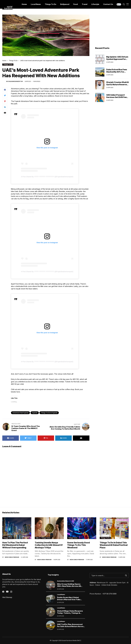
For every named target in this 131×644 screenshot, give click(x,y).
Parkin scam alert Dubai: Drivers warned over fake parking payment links (69, 599)
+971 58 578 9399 (109, 594)
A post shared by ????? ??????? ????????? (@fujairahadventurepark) (47, 177)
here (18, 392)
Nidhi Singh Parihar (12, 557)
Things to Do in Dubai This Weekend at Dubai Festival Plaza (114, 545)
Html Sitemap (7, 597)
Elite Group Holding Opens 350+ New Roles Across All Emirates (69, 586)
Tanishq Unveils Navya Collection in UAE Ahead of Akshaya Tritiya (49, 545)
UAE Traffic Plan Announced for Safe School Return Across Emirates (71, 626)
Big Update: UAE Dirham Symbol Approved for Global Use (117, 59)
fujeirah (35, 413)
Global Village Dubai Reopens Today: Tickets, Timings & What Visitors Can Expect (70, 613)
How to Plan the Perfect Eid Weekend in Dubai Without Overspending (15, 545)
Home (4, 60)
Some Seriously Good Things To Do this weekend (78, 545)
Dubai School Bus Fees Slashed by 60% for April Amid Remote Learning (117, 73)
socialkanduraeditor (14, 81)
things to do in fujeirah (49, 413)
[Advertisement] (112, 29)
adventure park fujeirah (20, 413)
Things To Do (13, 60)
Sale (37, 538)
